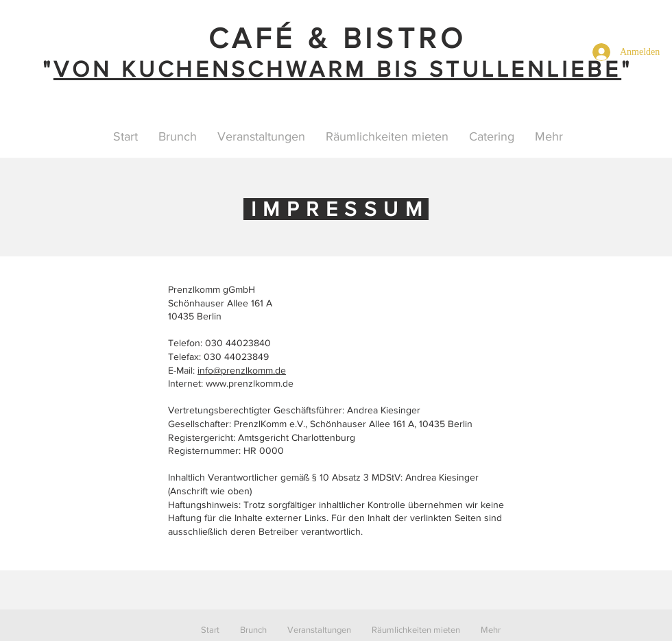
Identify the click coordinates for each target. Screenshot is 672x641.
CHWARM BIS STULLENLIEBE (434, 69)
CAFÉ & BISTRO (338, 38)
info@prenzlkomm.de (242, 370)
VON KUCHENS (151, 69)
